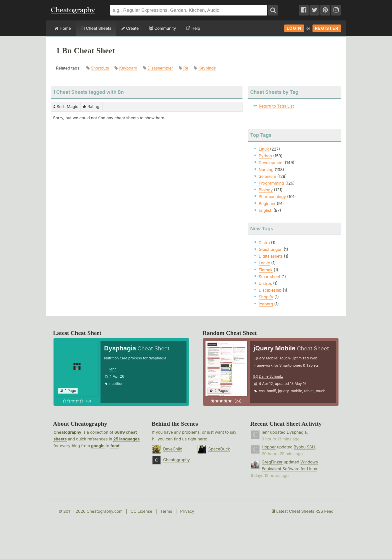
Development (271, 163)
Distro (264, 243)
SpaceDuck (219, 449)
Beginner (267, 204)
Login (294, 28)
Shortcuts (100, 68)
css (262, 391)
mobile (296, 391)
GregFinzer (272, 462)
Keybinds (207, 68)
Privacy (187, 511)
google (98, 446)
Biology (266, 190)
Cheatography (67, 432)
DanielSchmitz (271, 376)
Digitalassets (271, 256)
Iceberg (266, 304)
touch (320, 391)
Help (193, 28)
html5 (271, 391)
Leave (264, 263)
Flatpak (266, 270)
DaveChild (173, 449)
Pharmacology (272, 197)
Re (186, 68)
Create (130, 28)
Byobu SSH (304, 447)
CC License (141, 511)
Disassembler (160, 68)
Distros (265, 283)
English (266, 210)
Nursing (266, 170)
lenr (113, 369)
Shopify (266, 297)
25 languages (126, 439)
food (115, 446)
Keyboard (128, 68)
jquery (283, 391)
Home (63, 28)
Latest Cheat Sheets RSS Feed (303, 511)
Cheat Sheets (96, 28)
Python (265, 156)
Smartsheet (269, 277)
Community (162, 28)
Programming (271, 183)
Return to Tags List (276, 106)
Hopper (269, 447)
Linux (264, 149)
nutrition (116, 384)
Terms (166, 511)
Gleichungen (271, 249)
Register (327, 28)
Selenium (267, 176)
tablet (309, 391)
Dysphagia (297, 432)
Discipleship (270, 290)
